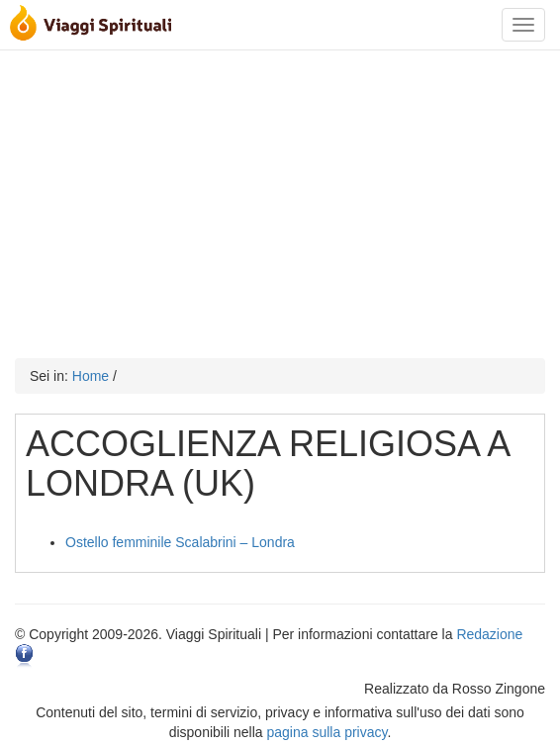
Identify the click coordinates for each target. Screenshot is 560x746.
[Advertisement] (280, 200)
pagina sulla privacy (327, 732)
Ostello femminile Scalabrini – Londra (180, 542)
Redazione (489, 634)
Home (91, 376)
